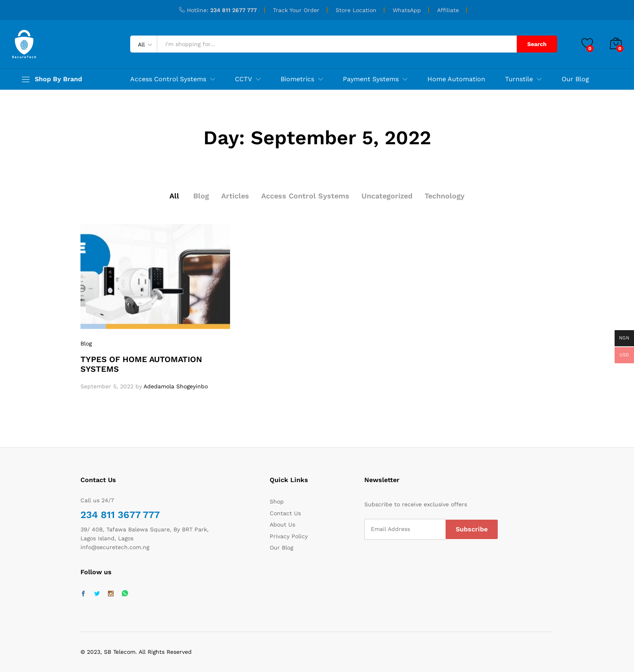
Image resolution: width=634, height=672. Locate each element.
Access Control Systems (305, 196)
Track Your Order (296, 10)
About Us (282, 525)
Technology (445, 196)
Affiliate (448, 10)
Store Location (356, 10)
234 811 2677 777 (234, 10)
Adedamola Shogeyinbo (176, 386)
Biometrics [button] (297, 79)
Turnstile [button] (519, 79)
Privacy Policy (289, 536)
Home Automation (456, 79)
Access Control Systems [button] (168, 79)
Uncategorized (387, 196)
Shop (277, 501)
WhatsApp (407, 10)
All (174, 196)
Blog (201, 196)
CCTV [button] (243, 79)
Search (537, 44)
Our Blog (575, 79)
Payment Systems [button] (371, 79)
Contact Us (285, 513)
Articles (235, 196)
